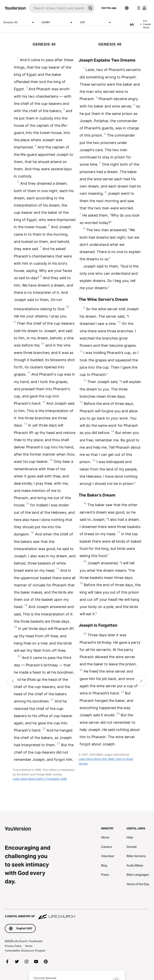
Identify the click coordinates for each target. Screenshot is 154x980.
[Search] (57, 8)
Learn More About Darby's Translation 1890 (40, 779)
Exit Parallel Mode (145, 24)
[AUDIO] (120, 24)
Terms (29, 946)
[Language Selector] (127, 8)
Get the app (109, 8)
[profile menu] (142, 8)
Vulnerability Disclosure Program (25, 951)
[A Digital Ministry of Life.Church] (77, 914)
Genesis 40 (19, 22)
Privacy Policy (13, 946)
